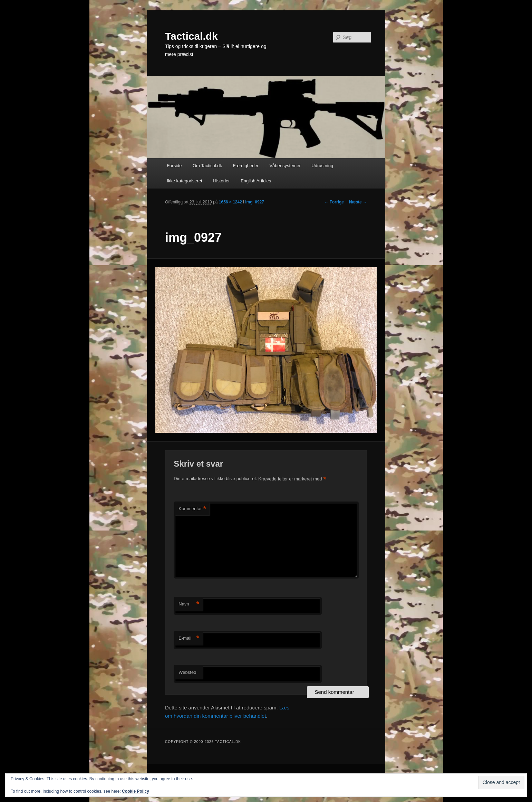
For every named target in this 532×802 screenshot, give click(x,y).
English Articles (256, 181)
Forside (174, 166)
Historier (221, 181)
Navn (189, 604)
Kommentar (192, 509)
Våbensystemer (285, 166)
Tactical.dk (191, 36)
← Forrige (334, 202)
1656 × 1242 (230, 202)
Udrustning (322, 166)
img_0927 (255, 202)
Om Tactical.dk (207, 166)
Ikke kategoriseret (185, 181)
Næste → (358, 202)
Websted (187, 672)
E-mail (189, 638)
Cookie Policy (136, 791)
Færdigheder (246, 166)
